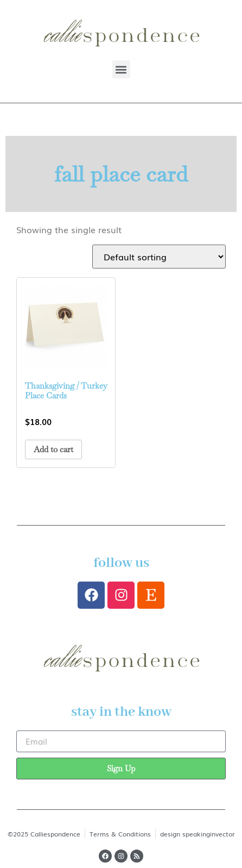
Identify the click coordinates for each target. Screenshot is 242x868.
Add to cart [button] (53, 449)
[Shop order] (159, 257)
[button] (121, 69)
